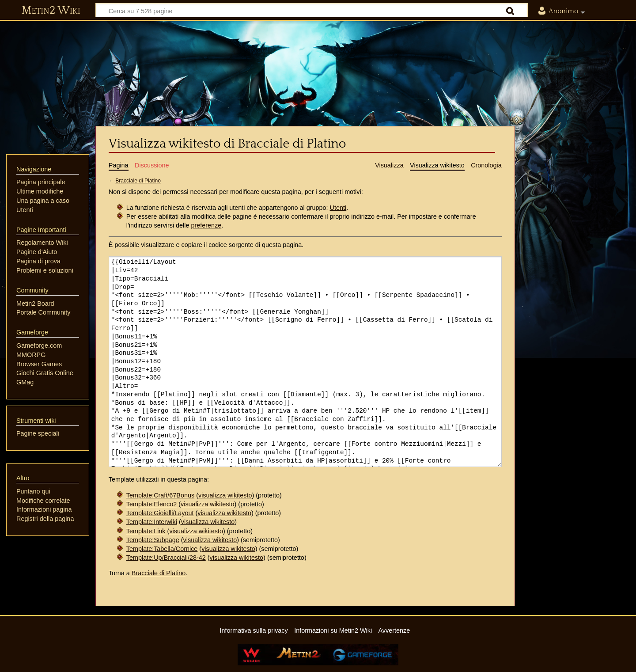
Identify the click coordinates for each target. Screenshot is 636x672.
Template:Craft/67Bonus (160, 495)
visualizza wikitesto (225, 495)
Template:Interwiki (152, 522)
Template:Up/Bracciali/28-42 (166, 558)
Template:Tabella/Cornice (162, 549)
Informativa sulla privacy (254, 630)
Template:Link (146, 531)
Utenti (338, 208)
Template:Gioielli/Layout (160, 513)
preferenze (206, 225)
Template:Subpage (153, 540)
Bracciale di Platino (138, 181)
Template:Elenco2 (151, 504)
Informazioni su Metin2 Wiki (333, 630)
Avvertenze (394, 630)
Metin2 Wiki (51, 11)
